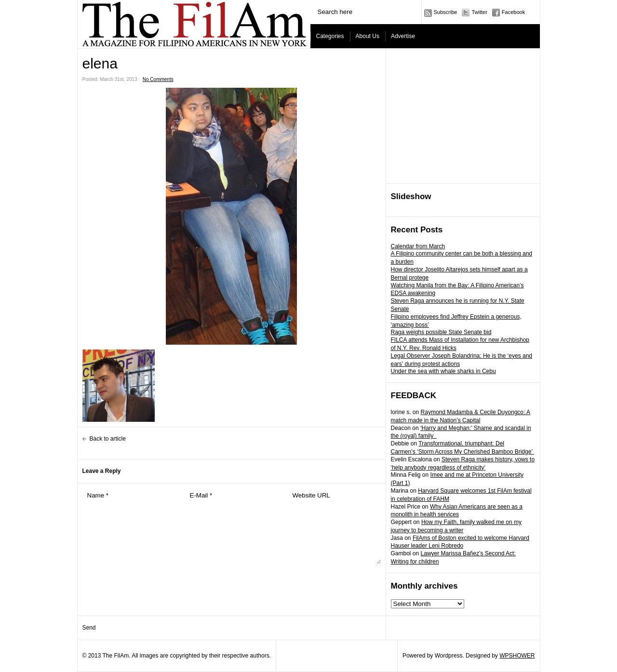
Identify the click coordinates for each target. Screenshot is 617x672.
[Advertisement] (463, 116)
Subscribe (446, 12)
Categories (330, 36)
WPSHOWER (517, 656)
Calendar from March (418, 246)
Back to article (108, 439)
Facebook (513, 12)
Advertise (403, 36)
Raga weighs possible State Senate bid (441, 332)
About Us (368, 36)
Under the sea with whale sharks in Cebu (443, 371)
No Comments (158, 79)
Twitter (479, 12)
